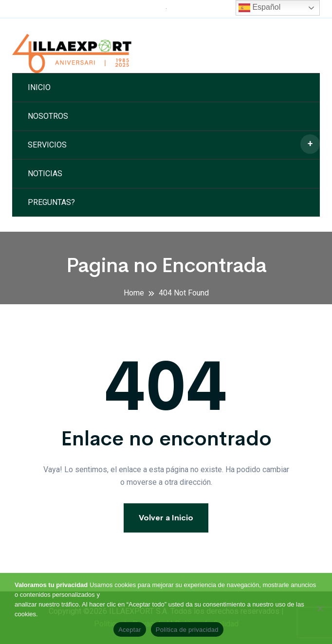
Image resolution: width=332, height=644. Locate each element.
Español (259, 8)
